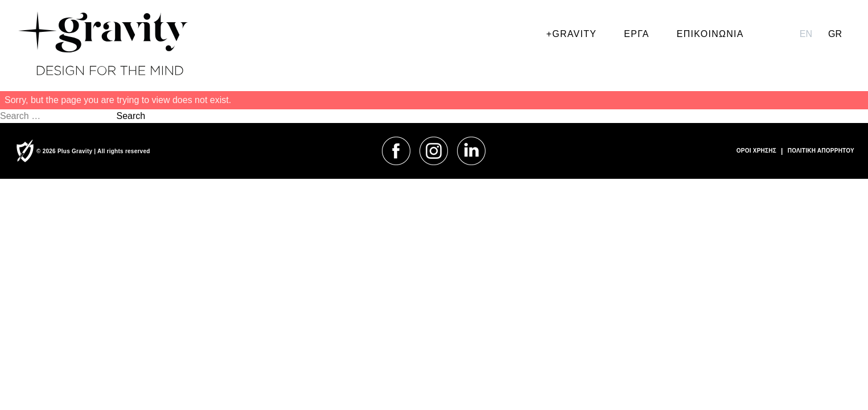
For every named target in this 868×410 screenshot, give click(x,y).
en (806, 34)
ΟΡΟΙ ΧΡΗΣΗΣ (756, 151)
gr (835, 34)
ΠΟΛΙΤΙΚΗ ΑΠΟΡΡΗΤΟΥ (821, 151)
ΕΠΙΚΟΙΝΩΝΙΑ (710, 34)
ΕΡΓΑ (636, 34)
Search (131, 116)
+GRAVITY (572, 34)
